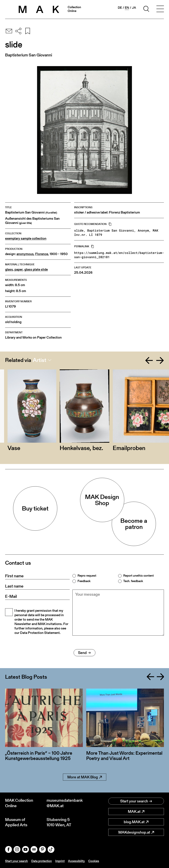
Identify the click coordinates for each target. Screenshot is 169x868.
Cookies (94, 861)
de (120, 8)
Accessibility (76, 861)
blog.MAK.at (136, 822)
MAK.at (136, 812)
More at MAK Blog (85, 777)
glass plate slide (36, 269)
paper (19, 269)
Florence (42, 254)
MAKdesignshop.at (136, 832)
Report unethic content (138, 576)
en (127, 8)
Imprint (60, 861)
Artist (40, 360)
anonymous (25, 254)
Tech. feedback (133, 581)
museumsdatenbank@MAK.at (65, 803)
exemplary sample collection (26, 238)
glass (9, 269)
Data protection (42, 861)
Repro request (87, 576)
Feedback (84, 581)
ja (134, 8)
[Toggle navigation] (160, 9)
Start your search (136, 801)
